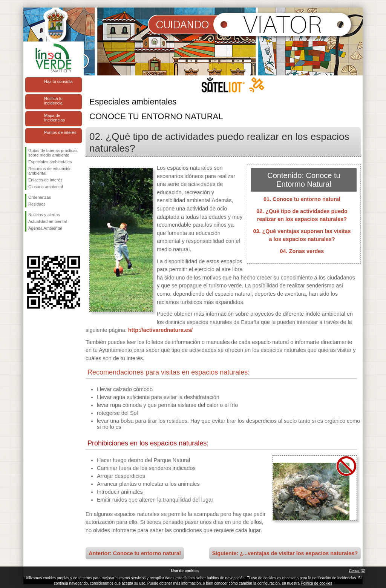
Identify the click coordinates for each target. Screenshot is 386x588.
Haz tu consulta (58, 81)
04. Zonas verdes (302, 251)
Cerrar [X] (357, 571)
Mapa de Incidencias (54, 118)
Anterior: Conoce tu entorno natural (135, 553)
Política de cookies (316, 583)
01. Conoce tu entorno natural (302, 199)
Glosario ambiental (46, 187)
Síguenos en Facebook (30, 244)
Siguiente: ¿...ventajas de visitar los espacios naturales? (285, 553)
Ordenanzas (40, 197)
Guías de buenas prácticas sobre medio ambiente (53, 153)
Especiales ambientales (50, 162)
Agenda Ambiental (45, 228)
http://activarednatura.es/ (160, 330)
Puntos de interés (60, 132)
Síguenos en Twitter (42, 244)
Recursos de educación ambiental (50, 171)
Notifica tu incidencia (53, 101)
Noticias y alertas (44, 215)
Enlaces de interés (45, 180)
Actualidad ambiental (47, 221)
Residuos (37, 204)
